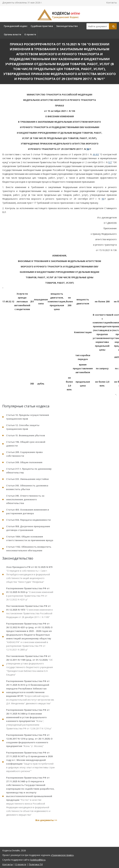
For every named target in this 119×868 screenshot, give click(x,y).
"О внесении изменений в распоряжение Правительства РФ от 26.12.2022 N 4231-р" (30, 597)
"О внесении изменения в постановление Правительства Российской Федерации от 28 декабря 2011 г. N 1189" (29, 614)
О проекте (30, 34)
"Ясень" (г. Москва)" (29, 743)
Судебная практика (42, 26)
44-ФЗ (96, 154)
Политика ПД (36, 864)
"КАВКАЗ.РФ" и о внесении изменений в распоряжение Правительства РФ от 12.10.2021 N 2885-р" (29, 639)
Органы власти (12, 34)
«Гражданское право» (62, 855)
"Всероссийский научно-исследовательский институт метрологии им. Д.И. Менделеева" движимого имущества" (30, 695)
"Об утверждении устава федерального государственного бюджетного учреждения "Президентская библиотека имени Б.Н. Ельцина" (30, 668)
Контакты (111, 3)
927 (110, 162)
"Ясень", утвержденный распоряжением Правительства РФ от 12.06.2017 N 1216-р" (29, 722)
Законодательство (67, 26)
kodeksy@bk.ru (38, 860)
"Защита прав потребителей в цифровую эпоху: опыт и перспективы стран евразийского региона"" (30, 764)
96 (88, 149)
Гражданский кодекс (16, 26)
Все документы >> (46, 823)
